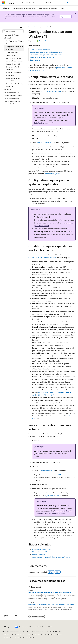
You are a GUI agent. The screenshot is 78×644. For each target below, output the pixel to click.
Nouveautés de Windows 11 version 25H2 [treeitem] (14, 68)
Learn (30, 27)
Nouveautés (46, 27)
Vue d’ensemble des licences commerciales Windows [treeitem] (13, 97)
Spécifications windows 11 (43, 123)
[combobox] (13, 31)
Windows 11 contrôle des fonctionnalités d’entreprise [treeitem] (14, 60)
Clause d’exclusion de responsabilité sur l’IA (16, 632)
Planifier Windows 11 (40, 552)
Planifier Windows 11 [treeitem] (12, 52)
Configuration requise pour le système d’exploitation (46, 52)
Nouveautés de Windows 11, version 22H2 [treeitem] (14, 85)
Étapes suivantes (35, 60)
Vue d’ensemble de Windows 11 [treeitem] (15, 42)
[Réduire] (21, 27)
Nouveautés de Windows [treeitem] (12, 35)
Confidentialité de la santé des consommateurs (30, 635)
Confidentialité (7, 635)
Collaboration (57, 632)
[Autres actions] (74, 27)
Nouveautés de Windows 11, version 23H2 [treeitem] (14, 80)
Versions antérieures (38, 632)
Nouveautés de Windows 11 (42, 549)
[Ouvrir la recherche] (64, 3)
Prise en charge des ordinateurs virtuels (42, 57)
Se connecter (71, 3)
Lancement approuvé (47, 471)
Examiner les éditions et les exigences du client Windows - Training (50, 592)
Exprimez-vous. (66, 17)
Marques (17, 638)
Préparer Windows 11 (40, 554)
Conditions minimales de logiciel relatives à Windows (51, 557)
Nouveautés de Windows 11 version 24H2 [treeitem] (14, 74)
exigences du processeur (53, 495)
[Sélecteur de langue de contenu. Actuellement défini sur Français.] (7, 627)
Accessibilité (6, 638)
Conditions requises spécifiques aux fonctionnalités (46, 55)
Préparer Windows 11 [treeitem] (12, 55)
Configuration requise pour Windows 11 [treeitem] (14, 48)
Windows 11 (42, 41)
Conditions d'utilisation (55, 635)
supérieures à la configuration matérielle (43, 257)
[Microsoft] (4, 3)
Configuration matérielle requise (40, 49)
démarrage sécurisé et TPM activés (54, 475)
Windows (37, 27)
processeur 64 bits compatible (51, 91)
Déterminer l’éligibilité (52, 174)
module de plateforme (45, 143)
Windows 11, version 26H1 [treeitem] (14, 64)
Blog (48, 632)
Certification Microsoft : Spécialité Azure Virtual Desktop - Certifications (51, 605)
